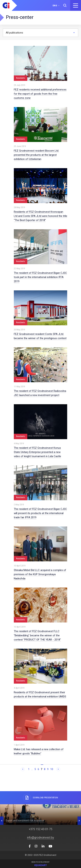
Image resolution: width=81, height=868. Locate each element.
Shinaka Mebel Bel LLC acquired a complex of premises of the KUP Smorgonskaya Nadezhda (40, 574)
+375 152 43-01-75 (40, 829)
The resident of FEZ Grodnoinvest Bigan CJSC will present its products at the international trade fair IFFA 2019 (40, 513)
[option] (40, 815)
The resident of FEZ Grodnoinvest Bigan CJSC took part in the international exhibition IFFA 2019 (40, 277)
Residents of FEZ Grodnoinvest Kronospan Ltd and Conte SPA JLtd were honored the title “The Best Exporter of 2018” (40, 216)
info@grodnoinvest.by (41, 838)
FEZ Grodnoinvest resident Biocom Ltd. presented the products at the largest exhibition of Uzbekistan (36, 155)
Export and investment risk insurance (25, 821)
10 (52, 769)
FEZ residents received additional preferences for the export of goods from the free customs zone (40, 94)
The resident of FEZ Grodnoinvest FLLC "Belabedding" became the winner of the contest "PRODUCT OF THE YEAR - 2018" (37, 635)
